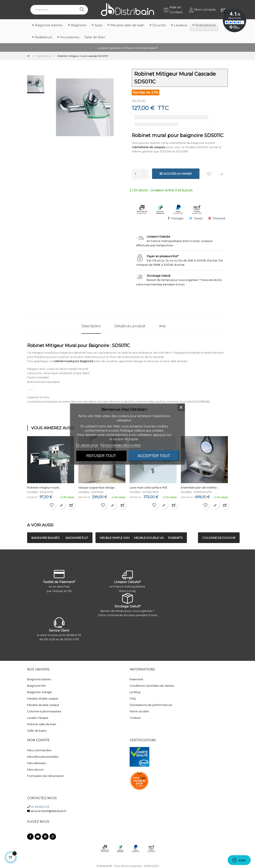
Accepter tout (154, 456)
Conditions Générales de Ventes (152, 686)
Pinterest (219, 218)
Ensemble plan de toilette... (200, 487)
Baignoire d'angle (40, 692)
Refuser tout (101, 456)
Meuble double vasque (43, 705)
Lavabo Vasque (38, 718)
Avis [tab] (162, 326)
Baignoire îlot (36, 686)
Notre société (139, 711)
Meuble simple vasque (43, 698)
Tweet (198, 218)
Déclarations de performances (151, 705)
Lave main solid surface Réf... (149, 487)
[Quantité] (140, 174)
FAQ (133, 698)
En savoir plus (87, 445)
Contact (135, 718)
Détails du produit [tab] (130, 326)
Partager (177, 218)
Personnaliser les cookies (120, 445)
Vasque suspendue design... (97, 487)
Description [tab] (91, 326)
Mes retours (35, 769)
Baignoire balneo (39, 679)
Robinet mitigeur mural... (44, 487)
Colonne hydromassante (44, 711)
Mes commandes (39, 750)
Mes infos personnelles (43, 757)
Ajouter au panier (176, 174)
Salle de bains (37, 731)
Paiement (136, 679)
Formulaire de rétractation (45, 776)
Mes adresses (37, 763)
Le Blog (135, 692)
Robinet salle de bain (42, 724)
